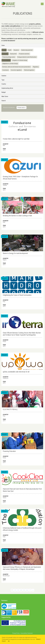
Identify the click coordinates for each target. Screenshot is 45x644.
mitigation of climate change (20, 60)
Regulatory (36, 67)
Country (4, 84)
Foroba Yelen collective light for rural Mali (16, 139)
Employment (13, 54)
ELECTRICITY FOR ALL (10, 409)
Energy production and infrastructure (27, 57)
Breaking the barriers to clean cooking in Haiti (17, 216)
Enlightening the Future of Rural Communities (17, 295)
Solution (4, 76)
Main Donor (5, 96)
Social (4, 50)
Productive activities (24, 54)
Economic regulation (16, 70)
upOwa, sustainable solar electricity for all (16, 372)
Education (16, 50)
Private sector (22, 108)
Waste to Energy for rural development (15, 253)
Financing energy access (9, 57)
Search (4, 101)
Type (3, 80)
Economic (5, 54)
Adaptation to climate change (10, 64)
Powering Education (9, 451)
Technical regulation (29, 70)
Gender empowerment (27, 50)
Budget (4, 92)
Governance (5, 70)
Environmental (6, 60)
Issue (3, 45)
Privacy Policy (16, 633)
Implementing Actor (7, 88)
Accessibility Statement (27, 633)
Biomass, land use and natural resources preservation (16, 67)
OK (9, 641)
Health (10, 50)
